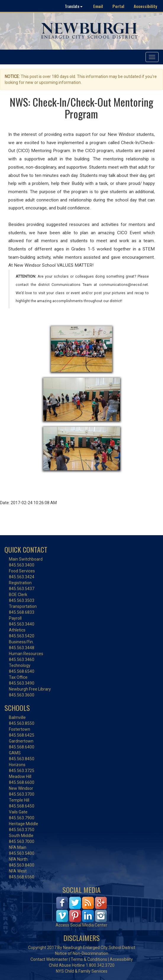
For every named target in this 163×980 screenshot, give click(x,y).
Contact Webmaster (49, 959)
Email (98, 6)
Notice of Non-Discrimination (82, 953)
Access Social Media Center (81, 925)
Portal (118, 6)
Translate (74, 6)
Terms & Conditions (89, 959)
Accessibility (145, 6)
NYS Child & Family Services (82, 971)
